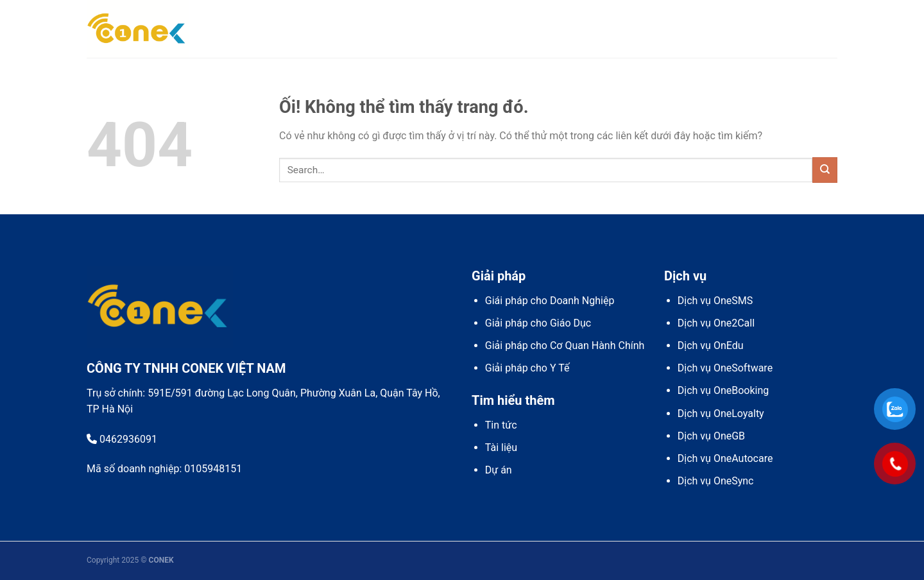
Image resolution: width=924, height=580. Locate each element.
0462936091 (122, 439)
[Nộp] (825, 170)
